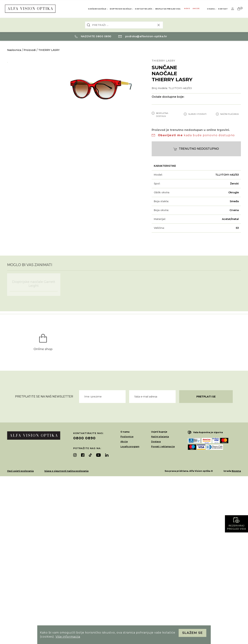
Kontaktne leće (144, 9)
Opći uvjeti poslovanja (20, 471)
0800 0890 (84, 438)
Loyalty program (130, 447)
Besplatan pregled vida (168, 9)
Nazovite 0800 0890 (93, 36)
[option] (28, 62)
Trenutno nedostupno (196, 149)
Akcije (196, 8)
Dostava (156, 442)
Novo (187, 8)
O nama (212, 9)
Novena (236, 471)
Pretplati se (206, 397)
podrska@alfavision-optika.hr (143, 36)
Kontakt (223, 9)
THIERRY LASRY (49, 50)
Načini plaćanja (160, 437)
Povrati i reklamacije (163, 447)
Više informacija (68, 637)
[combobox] (124, 25)
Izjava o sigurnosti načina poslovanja (66, 471)
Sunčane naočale (98, 9)
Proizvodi (30, 50)
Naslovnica (14, 50)
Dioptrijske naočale (122, 9)
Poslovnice (127, 437)
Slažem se (192, 633)
